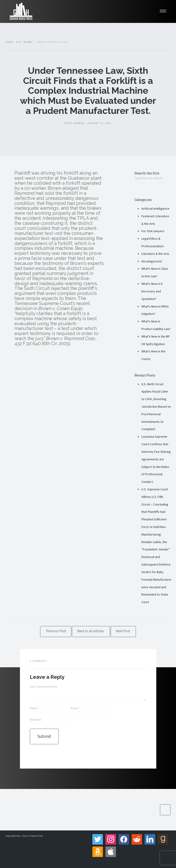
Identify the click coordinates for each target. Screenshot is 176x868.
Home (9, 42)
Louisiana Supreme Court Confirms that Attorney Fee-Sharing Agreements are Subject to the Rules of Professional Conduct (156, 459)
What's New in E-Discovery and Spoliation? (152, 291)
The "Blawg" (25, 42)
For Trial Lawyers (153, 231)
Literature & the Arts (155, 254)
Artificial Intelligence (155, 209)
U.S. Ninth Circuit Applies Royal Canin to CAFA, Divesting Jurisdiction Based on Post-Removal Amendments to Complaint (156, 407)
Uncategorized (152, 261)
